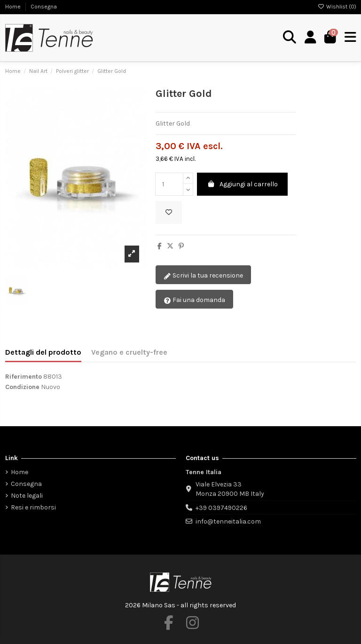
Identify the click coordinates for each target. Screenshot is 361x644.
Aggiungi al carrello (243, 184)
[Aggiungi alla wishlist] (169, 212)
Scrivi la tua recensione (203, 276)
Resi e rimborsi (33, 507)
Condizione (22, 387)
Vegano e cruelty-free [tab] (129, 352)
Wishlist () (337, 7)
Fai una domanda (194, 300)
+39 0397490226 (221, 508)
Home (14, 7)
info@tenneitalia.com (228, 521)
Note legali (27, 496)
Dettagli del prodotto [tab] (43, 352)
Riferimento (24, 377)
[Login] (310, 38)
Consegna (44, 7)
